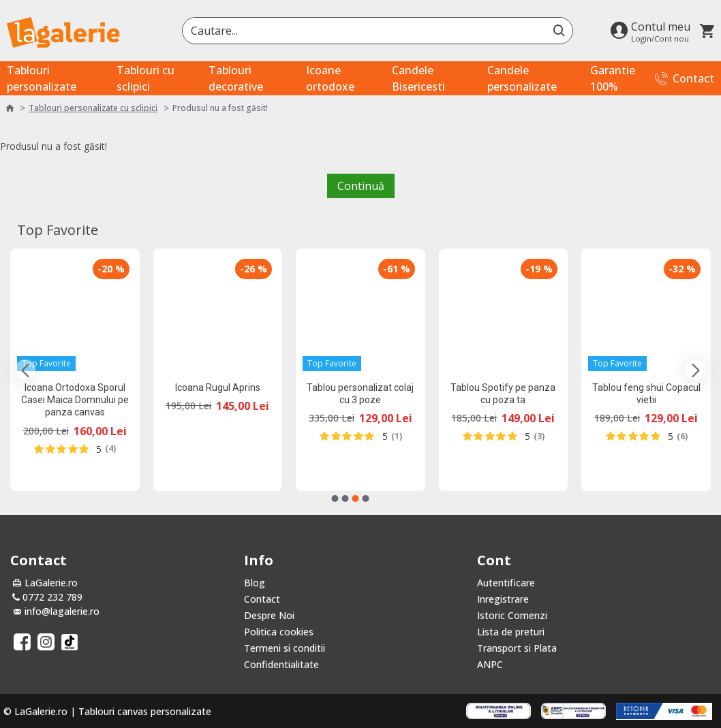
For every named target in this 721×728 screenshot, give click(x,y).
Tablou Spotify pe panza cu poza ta (503, 394)
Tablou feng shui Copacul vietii (646, 394)
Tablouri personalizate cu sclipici (93, 108)
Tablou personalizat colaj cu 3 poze (360, 394)
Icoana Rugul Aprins (218, 387)
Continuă (361, 186)
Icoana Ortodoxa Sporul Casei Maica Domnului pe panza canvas (75, 400)
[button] (25, 370)
